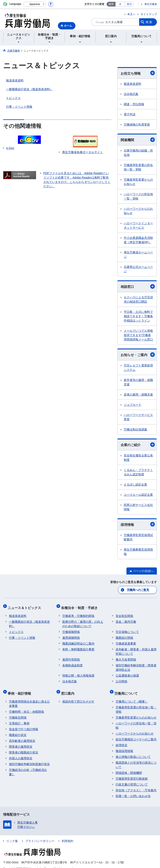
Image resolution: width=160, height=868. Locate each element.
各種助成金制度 (72, 662)
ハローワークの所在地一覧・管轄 (138, 196)
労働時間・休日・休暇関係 (26, 706)
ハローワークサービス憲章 (138, 417)
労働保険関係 (71, 629)
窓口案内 (69, 689)
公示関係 (121, 678)
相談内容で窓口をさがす (78, 695)
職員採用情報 (124, 745)
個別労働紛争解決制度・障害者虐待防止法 (136, 664)
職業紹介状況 (18, 729)
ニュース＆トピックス (26, 606)
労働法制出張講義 (135, 429)
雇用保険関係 (71, 634)
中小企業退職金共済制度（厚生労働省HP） (138, 240)
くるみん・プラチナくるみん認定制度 (138, 472)
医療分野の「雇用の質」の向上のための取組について (83, 621)
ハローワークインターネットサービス (138, 225)
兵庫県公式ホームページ (138, 269)
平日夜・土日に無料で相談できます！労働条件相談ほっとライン (138, 316)
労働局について (127, 689)
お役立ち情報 (138, 73)
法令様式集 (131, 94)
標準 (111, 4)
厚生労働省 (151, 4)
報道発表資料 (15, 80)
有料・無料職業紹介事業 (78, 646)
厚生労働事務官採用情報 (138, 552)
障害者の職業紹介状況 (24, 746)
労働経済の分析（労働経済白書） (28, 766)
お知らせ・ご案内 (138, 355)
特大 (129, 4)
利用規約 (67, 835)
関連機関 (138, 140)
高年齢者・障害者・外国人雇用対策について (136, 648)
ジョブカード (132, 405)
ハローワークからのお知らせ (138, 211)
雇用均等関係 (71, 656)
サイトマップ (149, 14)
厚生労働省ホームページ (138, 255)
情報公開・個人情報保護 (78, 672)
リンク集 (12, 835)
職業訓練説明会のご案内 (78, 640)
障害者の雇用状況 (21, 741)
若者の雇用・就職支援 (138, 395)
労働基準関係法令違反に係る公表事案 (29, 698)
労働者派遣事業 (126, 640)
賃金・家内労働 (126, 618)
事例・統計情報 (21, 689)
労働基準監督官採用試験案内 (138, 537)
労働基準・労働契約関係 (78, 613)
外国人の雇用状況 (21, 752)
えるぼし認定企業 (135, 485)
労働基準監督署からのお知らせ (138, 182)
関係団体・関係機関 (129, 767)
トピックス (13, 98)
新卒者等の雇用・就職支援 (138, 382)
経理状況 (121, 739)
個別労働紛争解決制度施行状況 (29, 758)
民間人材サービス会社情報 (138, 507)
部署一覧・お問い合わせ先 (133, 790)
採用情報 (138, 524)
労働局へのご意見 (138, 589)
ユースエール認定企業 (138, 495)
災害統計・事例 (19, 717)
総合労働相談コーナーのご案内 (136, 733)
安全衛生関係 (124, 613)
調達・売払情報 (134, 104)
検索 (149, 22)
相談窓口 (138, 286)
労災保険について (127, 629)
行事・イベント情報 (19, 107)
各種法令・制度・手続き (81, 606)
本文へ (131, 14)
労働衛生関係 (18, 711)
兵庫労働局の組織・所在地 (138, 153)
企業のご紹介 (138, 445)
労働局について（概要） (132, 695)
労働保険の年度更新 (137, 125)
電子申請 (130, 114)
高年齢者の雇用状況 (22, 735)
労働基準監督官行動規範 (132, 773)
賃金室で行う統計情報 (24, 723)
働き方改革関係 (126, 656)
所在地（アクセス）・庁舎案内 (136, 784)
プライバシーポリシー (40, 835)
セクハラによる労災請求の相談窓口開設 (138, 299)
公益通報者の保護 (127, 672)
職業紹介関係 (124, 634)
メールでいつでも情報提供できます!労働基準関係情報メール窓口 (138, 335)
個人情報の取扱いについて (133, 751)
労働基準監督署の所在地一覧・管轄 (138, 167)
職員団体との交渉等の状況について (136, 759)
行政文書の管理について (132, 778)
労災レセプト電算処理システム (138, 368)
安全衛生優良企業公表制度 (138, 458)
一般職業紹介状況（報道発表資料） (29, 89)
